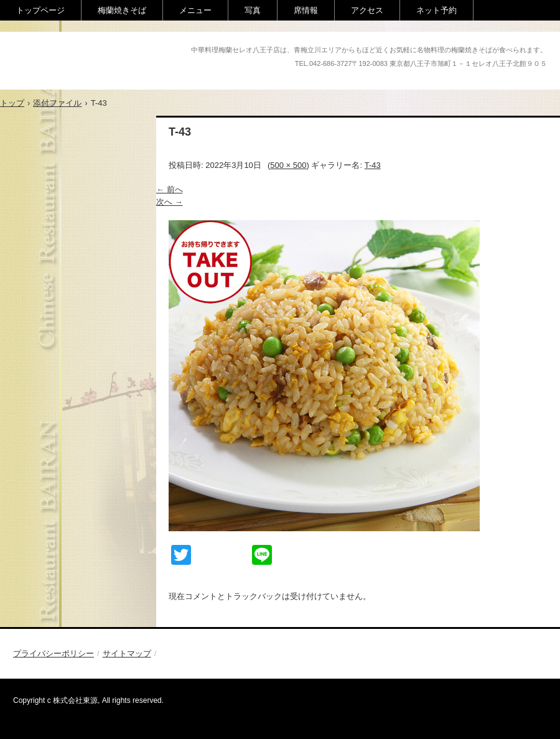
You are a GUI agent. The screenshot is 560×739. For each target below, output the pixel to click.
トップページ (40, 10)
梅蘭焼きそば (122, 10)
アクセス (367, 10)
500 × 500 (288, 165)
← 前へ (170, 189)
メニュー (195, 10)
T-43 (373, 165)
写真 (253, 10)
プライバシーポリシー (54, 653)
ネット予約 (436, 10)
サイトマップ (127, 653)
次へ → (170, 202)
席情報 (306, 10)
